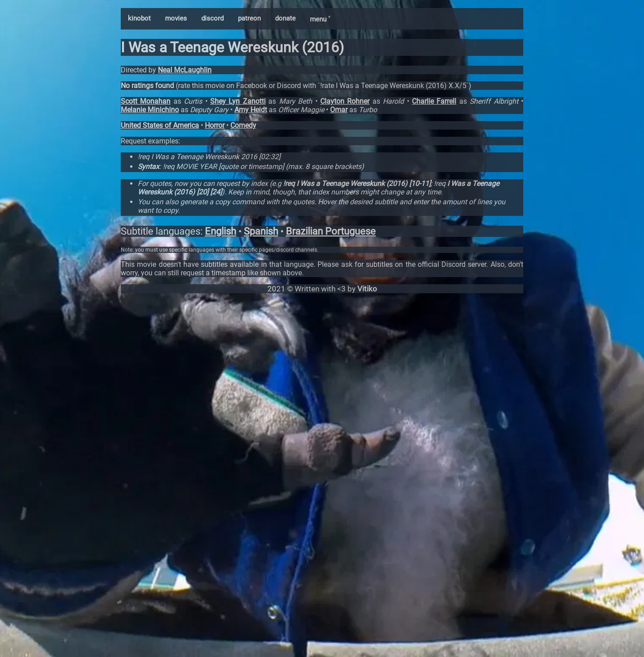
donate (285, 18)
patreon (249, 18)
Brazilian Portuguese (331, 231)
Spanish (261, 231)
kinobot (139, 18)
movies (176, 18)
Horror (215, 125)
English (220, 231)
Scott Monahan (146, 101)
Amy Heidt (251, 110)
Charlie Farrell (434, 101)
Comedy (243, 125)
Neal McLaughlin (185, 70)
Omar (339, 110)
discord (212, 18)
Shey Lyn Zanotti (238, 101)
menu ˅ (320, 19)
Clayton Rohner (345, 101)
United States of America (160, 125)
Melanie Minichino (150, 110)
